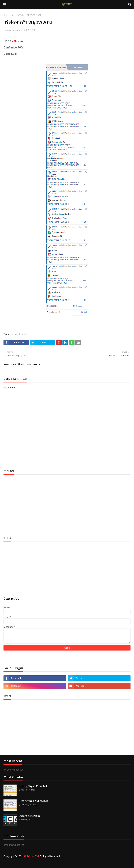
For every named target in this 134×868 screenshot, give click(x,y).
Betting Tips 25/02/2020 (33, 801)
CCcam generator (29, 816)
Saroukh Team (13, 30)
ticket (14, 334)
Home (6, 15)
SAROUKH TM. (31, 856)
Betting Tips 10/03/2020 (33, 786)
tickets (14, 15)
